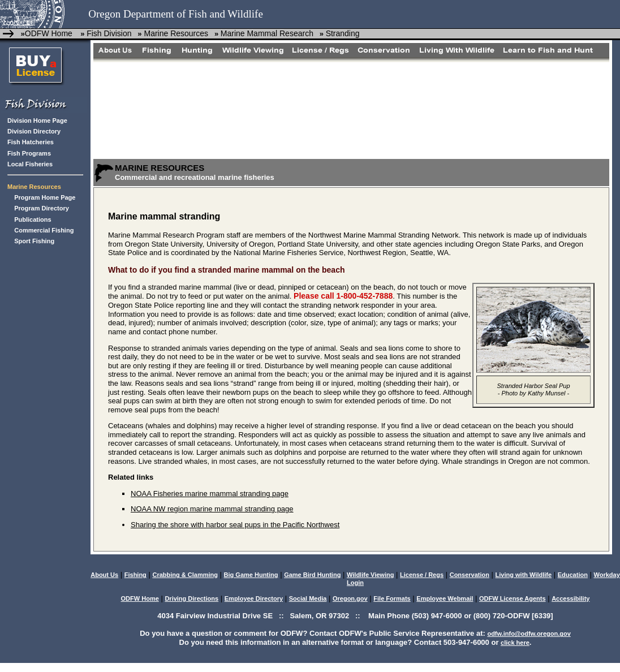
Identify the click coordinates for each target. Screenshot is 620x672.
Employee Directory (254, 598)
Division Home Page (37, 120)
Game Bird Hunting (312, 575)
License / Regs (422, 575)
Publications (33, 219)
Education (573, 575)
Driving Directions (191, 598)
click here (515, 643)
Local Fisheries (30, 164)
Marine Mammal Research (267, 33)
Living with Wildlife (524, 575)
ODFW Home (49, 33)
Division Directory (34, 131)
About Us (104, 575)
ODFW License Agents (513, 598)
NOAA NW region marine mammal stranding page (212, 509)
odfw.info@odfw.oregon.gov (529, 634)
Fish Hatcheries (31, 142)
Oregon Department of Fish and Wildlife (176, 14)
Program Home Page (45, 197)
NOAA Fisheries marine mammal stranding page (210, 494)
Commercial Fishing (44, 230)
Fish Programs (29, 153)
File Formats (392, 598)
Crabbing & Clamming (185, 575)
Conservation (470, 575)
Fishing (135, 575)
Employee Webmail (445, 598)
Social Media (308, 598)
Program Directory (42, 208)
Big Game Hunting (251, 575)
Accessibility (571, 598)
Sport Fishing (34, 241)
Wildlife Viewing (370, 575)
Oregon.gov (350, 598)
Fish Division (109, 33)
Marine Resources (175, 33)
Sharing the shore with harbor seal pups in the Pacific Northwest (235, 525)
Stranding (343, 33)
